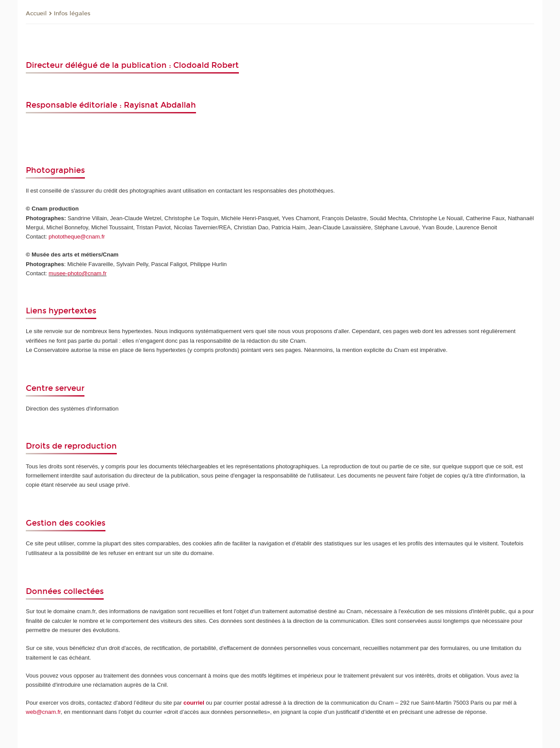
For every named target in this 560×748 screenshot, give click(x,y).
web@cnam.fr (43, 712)
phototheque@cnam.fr (77, 237)
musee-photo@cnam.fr (77, 273)
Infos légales (72, 14)
